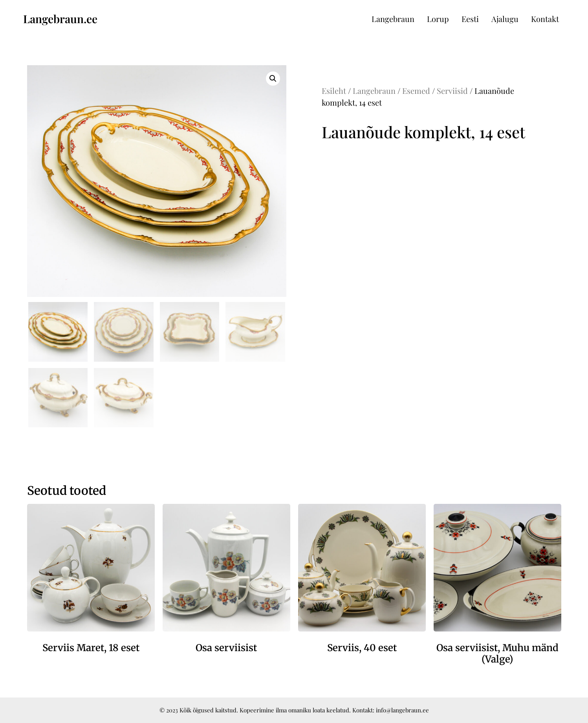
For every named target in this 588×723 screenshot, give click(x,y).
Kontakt (545, 19)
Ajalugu (505, 19)
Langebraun (393, 19)
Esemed (416, 91)
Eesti (470, 19)
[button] (273, 79)
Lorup (438, 19)
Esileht (334, 91)
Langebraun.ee (60, 19)
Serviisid (452, 91)
